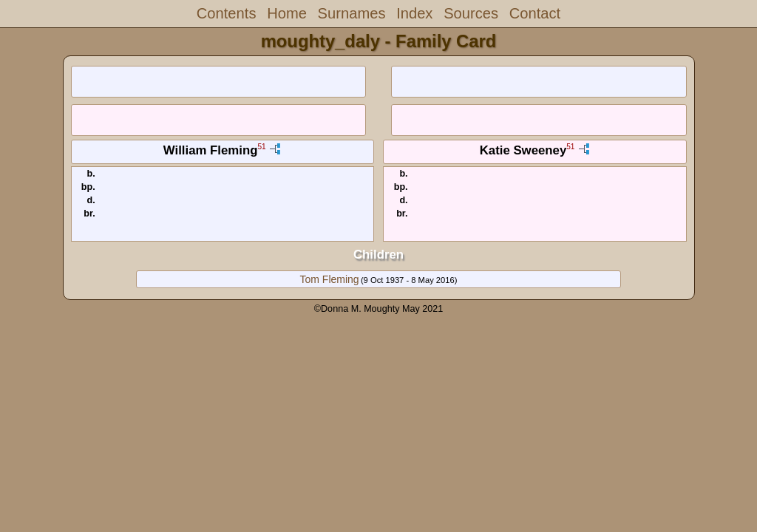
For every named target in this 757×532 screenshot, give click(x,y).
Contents (227, 13)
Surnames (352, 13)
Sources (471, 13)
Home (287, 13)
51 (261, 147)
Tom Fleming (330, 279)
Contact (535, 13)
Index (414, 13)
